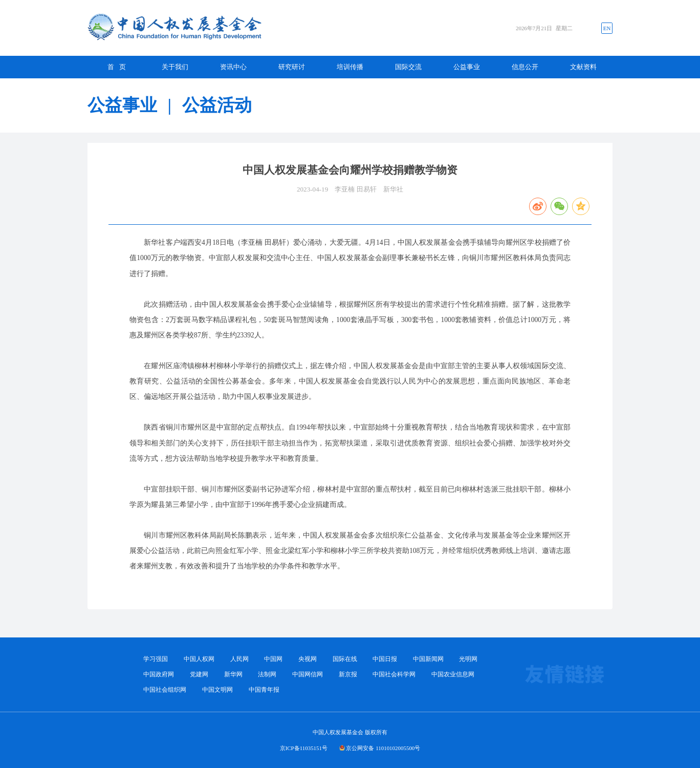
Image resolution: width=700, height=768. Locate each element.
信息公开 (525, 67)
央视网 (308, 659)
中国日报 (385, 659)
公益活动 (217, 105)
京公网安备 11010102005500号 (383, 748)
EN (607, 28)
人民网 (239, 659)
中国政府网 (159, 674)
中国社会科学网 (394, 674)
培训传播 (350, 67)
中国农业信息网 (453, 674)
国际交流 (408, 67)
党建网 (199, 674)
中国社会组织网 (165, 690)
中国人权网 (199, 659)
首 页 (117, 67)
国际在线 (345, 659)
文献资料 (583, 67)
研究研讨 (292, 67)
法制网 (267, 674)
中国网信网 (308, 674)
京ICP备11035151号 (304, 748)
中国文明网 (217, 690)
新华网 (233, 674)
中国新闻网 (428, 659)
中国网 (273, 659)
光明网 (468, 659)
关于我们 (175, 67)
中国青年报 (264, 690)
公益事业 (467, 67)
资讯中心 (233, 67)
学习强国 (156, 659)
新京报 (348, 674)
